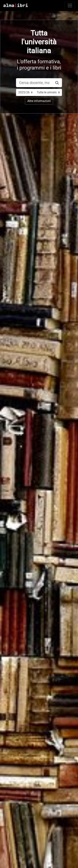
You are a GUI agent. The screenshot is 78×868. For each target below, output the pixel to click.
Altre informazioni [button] (39, 101)
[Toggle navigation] (70, 6)
